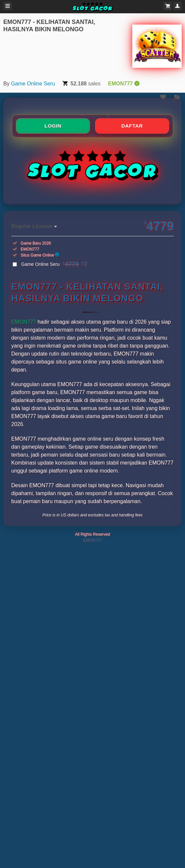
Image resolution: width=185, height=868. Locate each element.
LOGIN (53, 126)
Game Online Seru (33, 84)
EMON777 (24, 322)
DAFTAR (132, 126)
